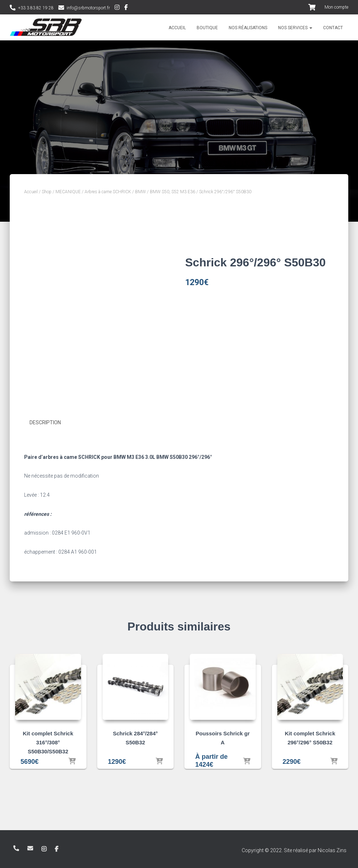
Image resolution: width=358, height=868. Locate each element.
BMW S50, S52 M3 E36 (173, 192)
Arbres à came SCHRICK (108, 192)
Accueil (177, 28)
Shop (47, 192)
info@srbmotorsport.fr (88, 8)
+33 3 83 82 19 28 (36, 8)
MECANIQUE (68, 192)
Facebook (126, 8)
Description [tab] (45, 422)
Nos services (295, 28)
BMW (140, 192)
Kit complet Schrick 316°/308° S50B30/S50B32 (48, 742)
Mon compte (336, 7)
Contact (333, 28)
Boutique (207, 28)
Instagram (117, 8)
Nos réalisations (248, 28)
